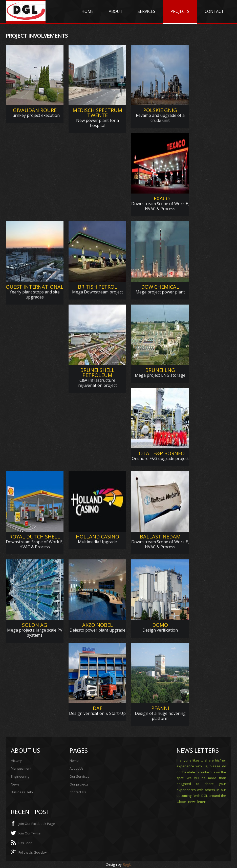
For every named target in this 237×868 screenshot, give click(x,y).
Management (21, 768)
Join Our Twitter (30, 833)
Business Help (22, 792)
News (15, 784)
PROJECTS (180, 11)
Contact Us (78, 792)
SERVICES (146, 11)
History (16, 761)
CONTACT (214, 11)
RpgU (127, 864)
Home (74, 761)
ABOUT (116, 11)
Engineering (20, 776)
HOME (88, 11)
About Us (77, 768)
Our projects (79, 784)
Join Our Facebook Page (37, 824)
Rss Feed (25, 843)
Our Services (79, 776)
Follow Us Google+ (33, 852)
